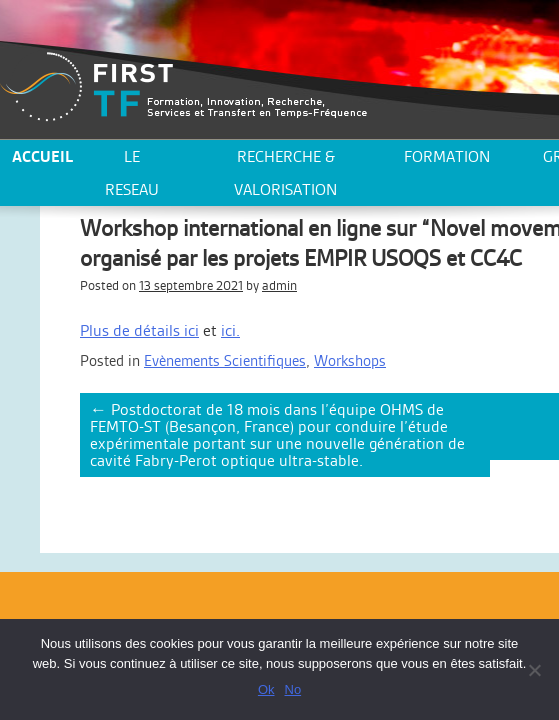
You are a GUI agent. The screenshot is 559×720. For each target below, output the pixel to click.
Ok (266, 689)
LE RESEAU (132, 173)
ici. (230, 330)
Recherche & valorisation (285, 173)
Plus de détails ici (139, 330)
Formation (447, 156)
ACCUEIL (42, 156)
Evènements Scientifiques (225, 360)
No (293, 689)
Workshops (350, 360)
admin (279, 285)
